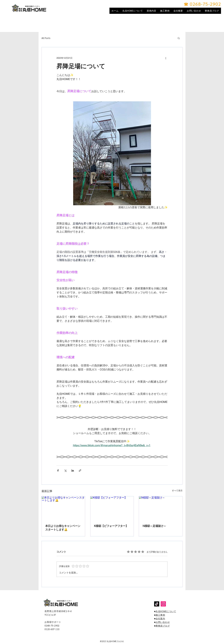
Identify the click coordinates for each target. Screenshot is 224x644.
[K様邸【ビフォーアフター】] (112, 508)
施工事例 (160, 615)
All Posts (46, 38)
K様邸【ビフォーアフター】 (111, 526)
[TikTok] (157, 604)
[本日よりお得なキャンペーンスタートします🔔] (63, 508)
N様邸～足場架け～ (154, 526)
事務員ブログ (163, 626)
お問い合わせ (163, 622)
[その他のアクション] (166, 58)
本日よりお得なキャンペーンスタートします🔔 (63, 528)
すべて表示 (177, 491)
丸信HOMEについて (166, 611)
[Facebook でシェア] (58, 470)
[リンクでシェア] (80, 470)
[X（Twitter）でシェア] (65, 470)
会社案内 (160, 618)
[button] (179, 38)
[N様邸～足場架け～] (161, 508)
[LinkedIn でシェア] (73, 470)
